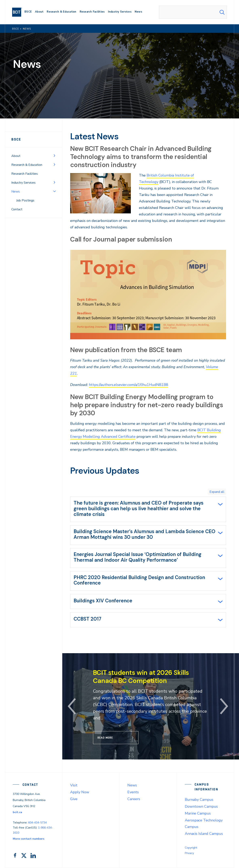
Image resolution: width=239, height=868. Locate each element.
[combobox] (193, 12)
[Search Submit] (222, 12)
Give (74, 799)
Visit (74, 785)
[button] (72, 706)
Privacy (189, 853)
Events (133, 792)
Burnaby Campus (199, 800)
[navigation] (19, 12)
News (132, 785)
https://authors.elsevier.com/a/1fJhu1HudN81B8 (129, 385)
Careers (134, 799)
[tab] (148, 509)
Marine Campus (198, 813)
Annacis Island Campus (204, 834)
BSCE (16, 139)
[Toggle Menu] (54, 155)
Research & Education (27, 165)
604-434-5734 (37, 823)
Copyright (191, 848)
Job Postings (25, 200)
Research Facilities (25, 174)
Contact (17, 209)
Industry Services (23, 183)
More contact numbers (29, 839)
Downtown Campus (201, 806)
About (16, 156)
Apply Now (80, 792)
